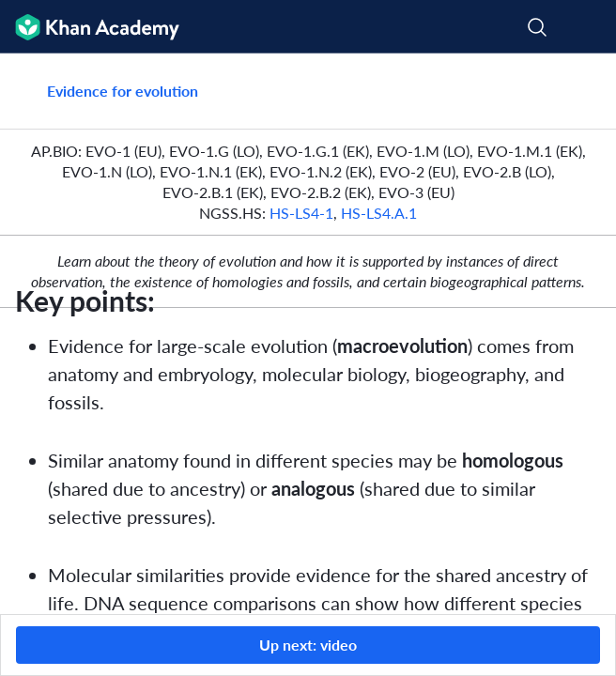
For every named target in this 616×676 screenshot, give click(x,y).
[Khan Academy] (90, 27)
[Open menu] (590, 27)
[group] (308, 334)
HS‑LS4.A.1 (379, 213)
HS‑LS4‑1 (301, 213)
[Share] (580, 91)
